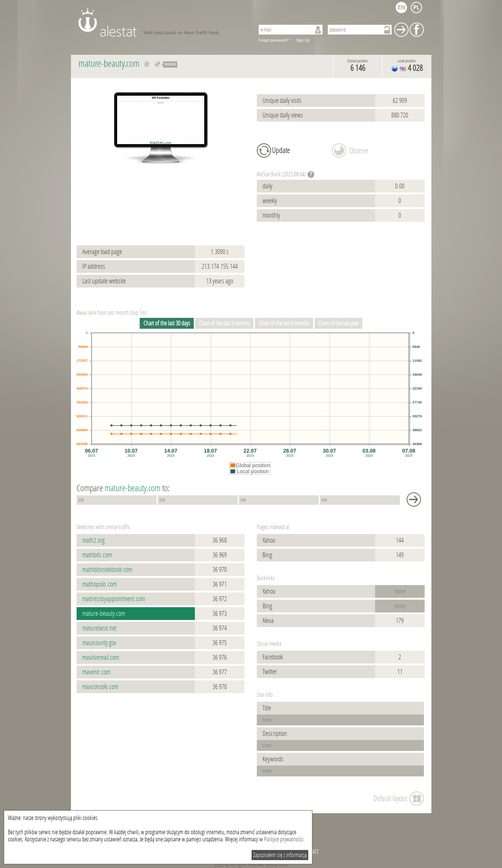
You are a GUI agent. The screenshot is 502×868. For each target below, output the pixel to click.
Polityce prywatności (284, 839)
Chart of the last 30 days (167, 323)
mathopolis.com (99, 584)
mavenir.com (96, 672)
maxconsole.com (100, 687)
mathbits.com (97, 555)
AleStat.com (162, 23)
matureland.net (99, 628)
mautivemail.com (101, 657)
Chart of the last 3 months (224, 323)
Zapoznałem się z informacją (280, 855)
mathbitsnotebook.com (107, 570)
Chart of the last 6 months (284, 323)
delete (170, 64)
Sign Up (303, 40)
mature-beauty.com (104, 614)
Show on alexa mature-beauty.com (147, 64)
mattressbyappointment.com (114, 599)
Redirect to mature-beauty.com (158, 64)
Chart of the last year (338, 323)
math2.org (93, 540)
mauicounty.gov (99, 643)
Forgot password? (274, 40)
